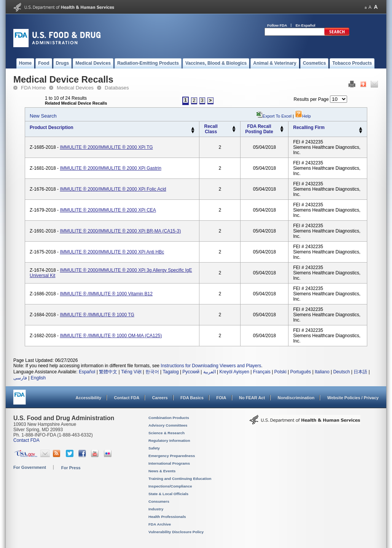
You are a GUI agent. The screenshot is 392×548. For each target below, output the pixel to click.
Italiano (322, 372)
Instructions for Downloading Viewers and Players (211, 366)
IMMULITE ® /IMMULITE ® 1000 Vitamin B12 (106, 294)
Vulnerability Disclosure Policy (176, 532)
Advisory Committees (168, 425)
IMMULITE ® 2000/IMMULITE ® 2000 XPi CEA (108, 210)
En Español (306, 25)
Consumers (159, 501)
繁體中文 (108, 372)
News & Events (162, 471)
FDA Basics (192, 398)
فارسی (20, 378)
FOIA (221, 398)
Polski (280, 372)
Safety (154, 448)
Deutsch (341, 372)
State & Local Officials (168, 494)
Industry (156, 509)
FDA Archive (160, 524)
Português (300, 372)
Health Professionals (167, 517)
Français (262, 372)
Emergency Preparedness (172, 456)
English (38, 378)
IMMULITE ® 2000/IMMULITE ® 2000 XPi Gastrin (110, 168)
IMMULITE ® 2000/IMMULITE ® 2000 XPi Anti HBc (112, 252)
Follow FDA (277, 25)
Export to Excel (277, 116)
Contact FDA (127, 398)
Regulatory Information (169, 440)
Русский (191, 372)
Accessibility (88, 398)
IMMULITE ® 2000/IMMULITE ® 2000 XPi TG (106, 147)
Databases (117, 88)
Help (303, 116)
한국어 (152, 372)
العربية (210, 372)
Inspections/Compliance (170, 486)
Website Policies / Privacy (353, 398)
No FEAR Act (252, 398)
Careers (160, 398)
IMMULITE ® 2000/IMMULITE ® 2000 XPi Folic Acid (113, 189)
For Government (30, 467)
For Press (71, 468)
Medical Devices (75, 88)
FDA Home (33, 88)
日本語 (360, 372)
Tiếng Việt (131, 372)
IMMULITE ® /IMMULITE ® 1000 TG (97, 315)
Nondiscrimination (296, 398)
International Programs (169, 463)
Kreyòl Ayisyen (234, 372)
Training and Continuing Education (180, 479)
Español (87, 372)
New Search (43, 116)
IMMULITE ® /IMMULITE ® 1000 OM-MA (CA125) (111, 336)
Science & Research (167, 433)
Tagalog (171, 372)
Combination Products (169, 418)
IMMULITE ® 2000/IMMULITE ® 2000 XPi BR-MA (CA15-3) (120, 231)
